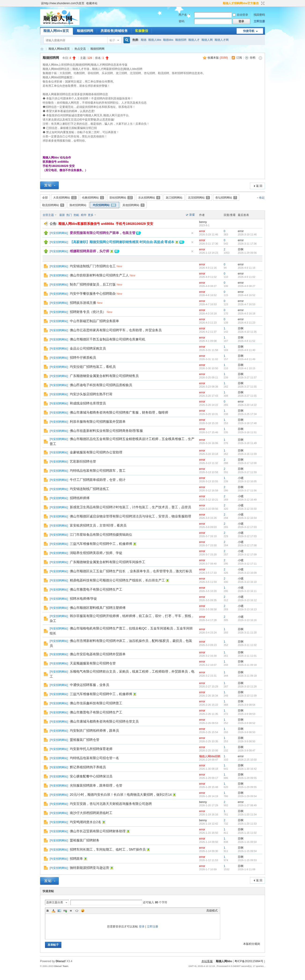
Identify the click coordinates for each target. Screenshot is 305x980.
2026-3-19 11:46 (247, 234)
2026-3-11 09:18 (247, 665)
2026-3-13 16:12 (247, 600)
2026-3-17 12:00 (247, 463)
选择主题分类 (55, 902)
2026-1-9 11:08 (247, 869)
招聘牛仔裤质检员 (83, 358)
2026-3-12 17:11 (247, 564)
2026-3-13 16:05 (247, 481)
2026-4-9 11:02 (247, 277)
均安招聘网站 (104, 205)
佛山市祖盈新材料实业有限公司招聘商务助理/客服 (106, 431)
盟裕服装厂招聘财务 (85, 840)
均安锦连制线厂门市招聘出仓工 (93, 266)
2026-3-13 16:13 (247, 609)
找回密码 (259, 15)
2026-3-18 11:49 (247, 443)
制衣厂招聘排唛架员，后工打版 (93, 284)
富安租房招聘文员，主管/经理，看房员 (98, 525)
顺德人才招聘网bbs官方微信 (241, 3)
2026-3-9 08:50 (247, 732)
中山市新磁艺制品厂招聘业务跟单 (94, 321)
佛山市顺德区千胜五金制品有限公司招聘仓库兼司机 (108, 339)
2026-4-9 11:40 (247, 350)
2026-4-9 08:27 (247, 286)
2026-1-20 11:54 (247, 814)
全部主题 (48, 215)
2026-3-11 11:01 (247, 656)
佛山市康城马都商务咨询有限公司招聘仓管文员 (104, 721)
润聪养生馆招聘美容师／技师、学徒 (96, 553)
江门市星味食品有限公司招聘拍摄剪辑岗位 (101, 535)
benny (203, 222)
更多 (91, 215)
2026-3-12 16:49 (247, 500)
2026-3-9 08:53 (247, 714)
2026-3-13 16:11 (247, 591)
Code (77, 911)
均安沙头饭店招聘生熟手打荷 (91, 394)
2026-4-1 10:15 (247, 368)
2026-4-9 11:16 (247, 268)
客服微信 (141, 31)
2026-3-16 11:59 (247, 454)
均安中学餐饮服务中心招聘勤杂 (93, 294)
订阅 (239, 58)
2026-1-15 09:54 (247, 842)
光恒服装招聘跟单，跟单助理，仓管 (96, 785)
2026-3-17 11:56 (247, 490)
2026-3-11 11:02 (247, 645)
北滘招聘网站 (199, 198)
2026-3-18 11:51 (247, 432)
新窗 (192, 215)
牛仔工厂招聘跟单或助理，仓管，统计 (98, 480)
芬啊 (241, 249)
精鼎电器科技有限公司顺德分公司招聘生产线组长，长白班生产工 (117, 580)
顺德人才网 (222, 40)
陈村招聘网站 (78, 205)
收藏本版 (218, 58)
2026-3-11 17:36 (247, 244)
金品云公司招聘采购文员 (88, 348)
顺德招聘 (181, 40)
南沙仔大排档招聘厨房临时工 (91, 813)
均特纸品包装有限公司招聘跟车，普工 (98, 471)
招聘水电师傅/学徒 (83, 599)
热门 (69, 215)
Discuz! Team (61, 966)
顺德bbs (168, 40)
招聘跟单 (76, 859)
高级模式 (212, 911)
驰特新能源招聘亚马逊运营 (89, 868)
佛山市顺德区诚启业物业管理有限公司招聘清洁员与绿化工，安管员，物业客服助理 (130, 516)
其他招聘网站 (134, 205)
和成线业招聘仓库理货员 (88, 403)
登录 (142, 927)
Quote (71, 911)
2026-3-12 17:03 (247, 527)
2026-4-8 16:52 (247, 295)
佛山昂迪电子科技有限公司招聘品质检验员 (101, 385)
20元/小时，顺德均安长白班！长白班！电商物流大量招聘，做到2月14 (121, 795)
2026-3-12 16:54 (247, 518)
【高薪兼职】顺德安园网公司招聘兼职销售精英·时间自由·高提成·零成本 (122, 242)
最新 (62, 215)
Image (59, 911)
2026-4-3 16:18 (247, 313)
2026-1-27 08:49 (247, 805)
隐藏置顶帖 (192, 233)
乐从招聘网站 (149, 198)
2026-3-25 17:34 (247, 414)
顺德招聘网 (85, 31)
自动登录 (240, 15)
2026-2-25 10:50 (247, 760)
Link (65, 911)
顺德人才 (194, 40)
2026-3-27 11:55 (247, 387)
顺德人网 (207, 40)
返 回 (259, 186)
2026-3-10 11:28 (247, 686)
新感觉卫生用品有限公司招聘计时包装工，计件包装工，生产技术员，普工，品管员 (130, 507)
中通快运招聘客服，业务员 (89, 685)
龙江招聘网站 (174, 198)
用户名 (183, 15)
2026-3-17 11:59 (247, 472)
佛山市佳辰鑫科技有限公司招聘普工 (96, 703)
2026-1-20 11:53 (247, 824)
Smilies (83, 911)
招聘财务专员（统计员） (88, 312)
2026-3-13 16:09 (247, 573)
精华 (84, 215)
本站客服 (207, 961)
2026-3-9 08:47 (247, 750)
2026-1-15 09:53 (247, 860)
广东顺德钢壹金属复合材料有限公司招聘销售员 (104, 376)
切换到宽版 (262, 3)
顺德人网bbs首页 (56, 31)
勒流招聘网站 (53, 205)
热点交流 (80, 49)
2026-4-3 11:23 (247, 323)
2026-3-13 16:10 (247, 582)
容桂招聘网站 (121, 198)
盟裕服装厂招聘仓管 (85, 740)
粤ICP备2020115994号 (249, 961)
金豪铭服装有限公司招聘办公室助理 (96, 452)
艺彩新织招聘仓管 (83, 461)
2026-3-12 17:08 (247, 545)
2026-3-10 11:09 (247, 696)
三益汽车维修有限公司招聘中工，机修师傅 (101, 544)
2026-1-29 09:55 (247, 778)
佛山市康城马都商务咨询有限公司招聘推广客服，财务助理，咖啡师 (119, 412)
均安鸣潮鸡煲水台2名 (86, 822)
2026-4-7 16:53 (247, 304)
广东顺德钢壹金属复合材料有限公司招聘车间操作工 (108, 562)
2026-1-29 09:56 (247, 253)
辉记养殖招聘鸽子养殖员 (88, 767)
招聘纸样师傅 (80, 498)
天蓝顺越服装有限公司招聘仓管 (93, 663)
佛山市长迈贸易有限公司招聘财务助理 (98, 831)
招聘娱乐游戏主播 (83, 303)
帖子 (112, 40)
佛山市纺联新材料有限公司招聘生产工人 (99, 275)
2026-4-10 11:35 (247, 332)
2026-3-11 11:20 (247, 633)
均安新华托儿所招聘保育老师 (91, 749)
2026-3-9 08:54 (247, 705)
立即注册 (259, 21)
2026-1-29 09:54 (247, 796)
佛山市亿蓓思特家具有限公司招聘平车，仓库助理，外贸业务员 (116, 330)
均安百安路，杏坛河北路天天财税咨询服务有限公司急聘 (111, 804)
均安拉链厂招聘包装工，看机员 (93, 367)
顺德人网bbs (42, 49)
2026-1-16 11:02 (247, 833)
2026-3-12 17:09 (247, 554)
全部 (45, 198)
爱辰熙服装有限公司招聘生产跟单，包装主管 (103, 233)
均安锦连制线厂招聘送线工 (89, 489)
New (119, 266)
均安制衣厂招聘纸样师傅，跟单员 (94, 731)
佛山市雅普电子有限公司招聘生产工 (96, 589)
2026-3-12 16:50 (247, 509)
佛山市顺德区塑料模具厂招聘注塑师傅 (98, 608)
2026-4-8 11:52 (247, 341)
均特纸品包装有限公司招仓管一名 (94, 758)
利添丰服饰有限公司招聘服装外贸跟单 (98, 422)
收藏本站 (92, 3)
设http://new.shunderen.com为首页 (63, 3)
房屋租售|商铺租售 (114, 31)
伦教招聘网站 (93, 198)
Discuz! (61, 961)
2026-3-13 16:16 (247, 620)
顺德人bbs (155, 40)
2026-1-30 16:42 (247, 769)
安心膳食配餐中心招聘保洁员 (91, 776)
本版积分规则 (252, 944)
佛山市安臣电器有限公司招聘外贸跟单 (98, 654)
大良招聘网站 (65, 198)
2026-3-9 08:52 (247, 723)
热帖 (76, 215)
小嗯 (241, 478)
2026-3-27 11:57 (247, 377)
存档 (253, 58)
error (202, 231)
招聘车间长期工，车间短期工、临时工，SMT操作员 (108, 849)
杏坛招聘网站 (226, 198)
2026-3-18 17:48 (247, 423)
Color (53, 911)
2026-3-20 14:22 (247, 405)
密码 (182, 21)
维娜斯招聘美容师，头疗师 (89, 251)
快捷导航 (249, 31)
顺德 (144, 40)
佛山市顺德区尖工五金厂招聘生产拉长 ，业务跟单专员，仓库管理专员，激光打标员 (131, 571)
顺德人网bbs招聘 (210, 756)
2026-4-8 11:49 (247, 359)
